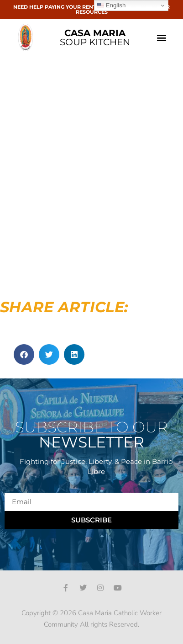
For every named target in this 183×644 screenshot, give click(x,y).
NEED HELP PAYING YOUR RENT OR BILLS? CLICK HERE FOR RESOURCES (91, 9)
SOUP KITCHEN (95, 37)
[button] (162, 38)
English (111, 5)
